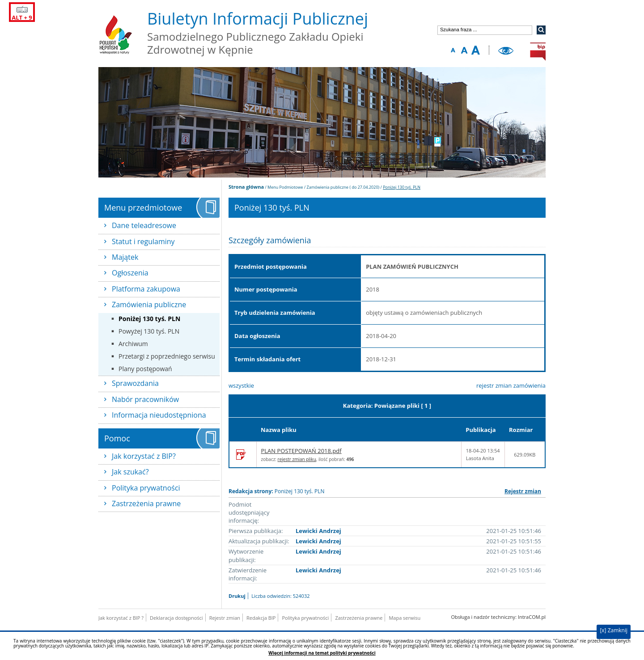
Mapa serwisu (405, 618)
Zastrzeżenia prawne (146, 503)
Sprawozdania (135, 383)
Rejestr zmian (523, 491)
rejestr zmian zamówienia (511, 385)
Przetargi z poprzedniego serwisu (167, 356)
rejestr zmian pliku (297, 459)
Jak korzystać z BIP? (144, 456)
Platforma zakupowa (146, 289)
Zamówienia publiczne (149, 305)
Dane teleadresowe (144, 225)
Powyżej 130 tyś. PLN (149, 331)
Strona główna (246, 187)
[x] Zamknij (614, 630)
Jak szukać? (130, 472)
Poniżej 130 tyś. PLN (149, 319)
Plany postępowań (145, 369)
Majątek (125, 257)
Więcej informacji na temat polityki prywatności (322, 653)
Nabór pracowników (145, 399)
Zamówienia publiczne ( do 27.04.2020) (343, 187)
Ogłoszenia (130, 273)
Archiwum (133, 344)
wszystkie (241, 385)
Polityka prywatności (146, 488)
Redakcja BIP (261, 618)
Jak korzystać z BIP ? (121, 618)
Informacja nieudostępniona (159, 415)
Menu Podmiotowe (285, 187)
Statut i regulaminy (143, 241)
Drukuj (237, 596)
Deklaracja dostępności (176, 618)
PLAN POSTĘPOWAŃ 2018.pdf (301, 451)
